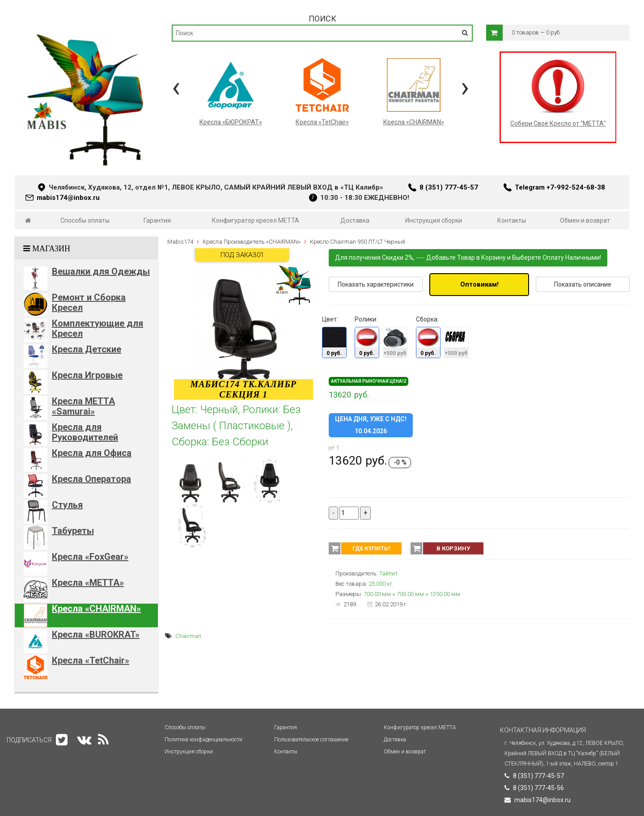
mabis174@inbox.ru (68, 198)
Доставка (355, 220)
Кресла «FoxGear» (90, 557)
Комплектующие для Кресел (97, 328)
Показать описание (583, 284)
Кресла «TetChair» (91, 660)
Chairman (188, 636)
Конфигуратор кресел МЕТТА (256, 220)
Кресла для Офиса (92, 453)
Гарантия (157, 220)
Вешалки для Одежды (101, 271)
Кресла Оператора (91, 479)
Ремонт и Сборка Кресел (89, 302)
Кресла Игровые (87, 375)
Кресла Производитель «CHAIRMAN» (252, 242)
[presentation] (176, 87)
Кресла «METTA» (88, 583)
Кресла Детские (87, 349)
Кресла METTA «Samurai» (83, 406)
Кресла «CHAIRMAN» (96, 609)
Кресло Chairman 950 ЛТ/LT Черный (358, 242)
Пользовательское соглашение (311, 740)
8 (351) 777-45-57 (449, 187)
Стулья (67, 505)
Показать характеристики (376, 284)
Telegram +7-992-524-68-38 (560, 187)
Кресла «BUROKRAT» (96, 634)
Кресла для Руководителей (85, 432)
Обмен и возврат (585, 220)
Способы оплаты (85, 220)
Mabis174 (180, 242)
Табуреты (73, 531)
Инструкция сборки (434, 220)
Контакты (512, 220)
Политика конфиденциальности (203, 740)
